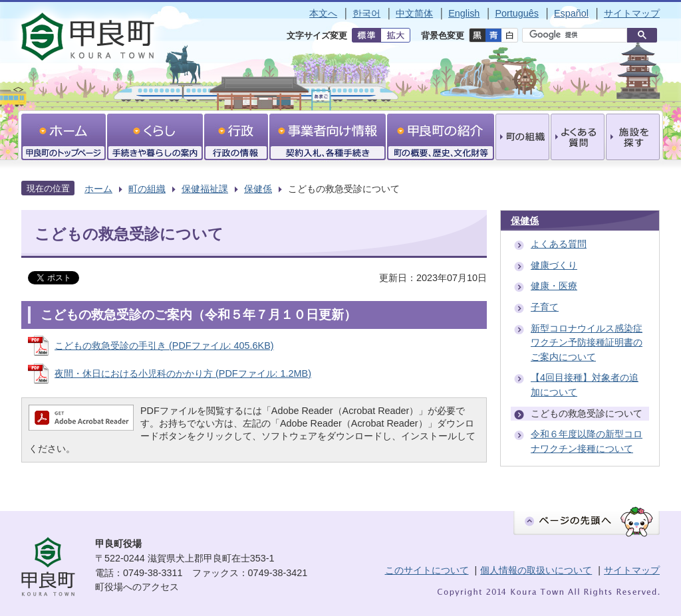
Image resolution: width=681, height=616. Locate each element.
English (464, 13)
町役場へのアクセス (137, 587)
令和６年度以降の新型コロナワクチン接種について (587, 441)
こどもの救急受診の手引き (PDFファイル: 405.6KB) (164, 346)
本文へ (323, 13)
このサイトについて (427, 570)
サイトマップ (632, 13)
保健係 (258, 189)
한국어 (366, 13)
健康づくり (554, 265)
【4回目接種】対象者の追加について (585, 385)
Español (571, 13)
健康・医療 (554, 286)
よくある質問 (559, 244)
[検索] (578, 35)
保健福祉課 (205, 189)
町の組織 (147, 189)
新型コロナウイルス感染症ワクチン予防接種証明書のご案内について (587, 343)
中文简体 (414, 13)
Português (517, 13)
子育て (545, 307)
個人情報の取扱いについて (536, 570)
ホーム (98, 189)
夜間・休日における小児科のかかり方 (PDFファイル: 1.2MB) (183, 373)
